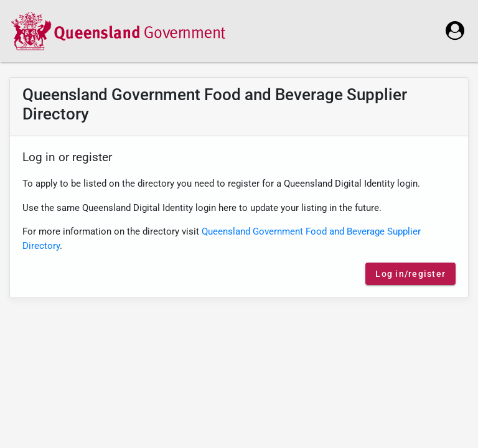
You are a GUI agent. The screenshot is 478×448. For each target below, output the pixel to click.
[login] (455, 30)
